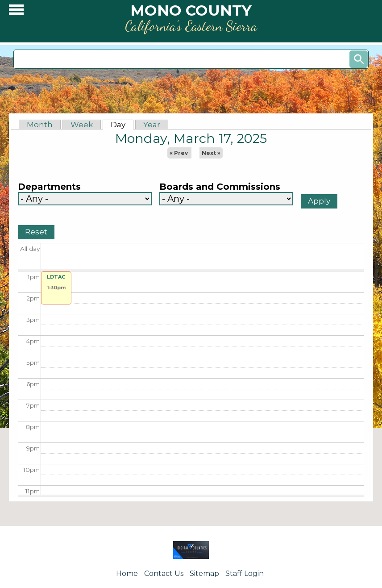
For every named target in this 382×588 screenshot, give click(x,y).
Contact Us (164, 573)
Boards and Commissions (220, 187)
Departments (49, 187)
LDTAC (56, 277)
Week (82, 125)
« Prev (179, 153)
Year (152, 125)
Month (40, 125)
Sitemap (204, 573)
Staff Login (245, 573)
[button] (16, 12)
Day (122, 125)
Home (127, 573)
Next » (211, 153)
